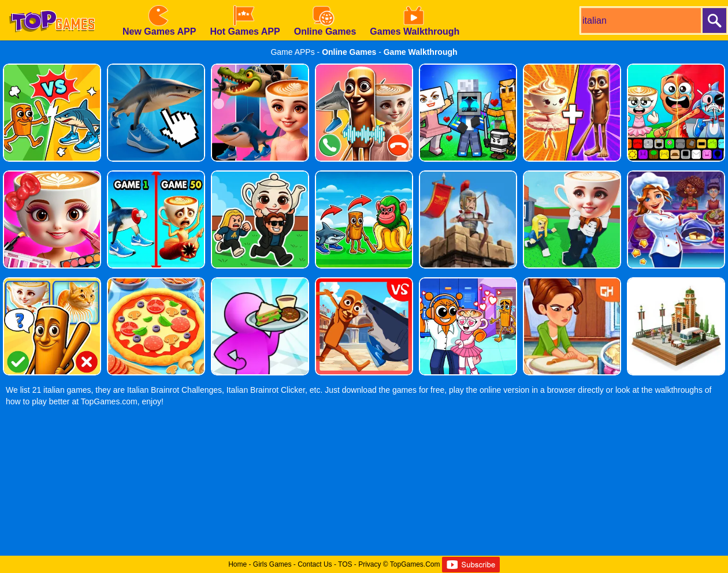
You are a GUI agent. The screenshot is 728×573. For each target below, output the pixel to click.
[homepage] (52, 4)
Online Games (349, 52)
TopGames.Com (415, 564)
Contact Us (315, 564)
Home (237, 564)
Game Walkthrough (421, 52)
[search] (640, 21)
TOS (345, 564)
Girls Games (272, 564)
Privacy (369, 564)
